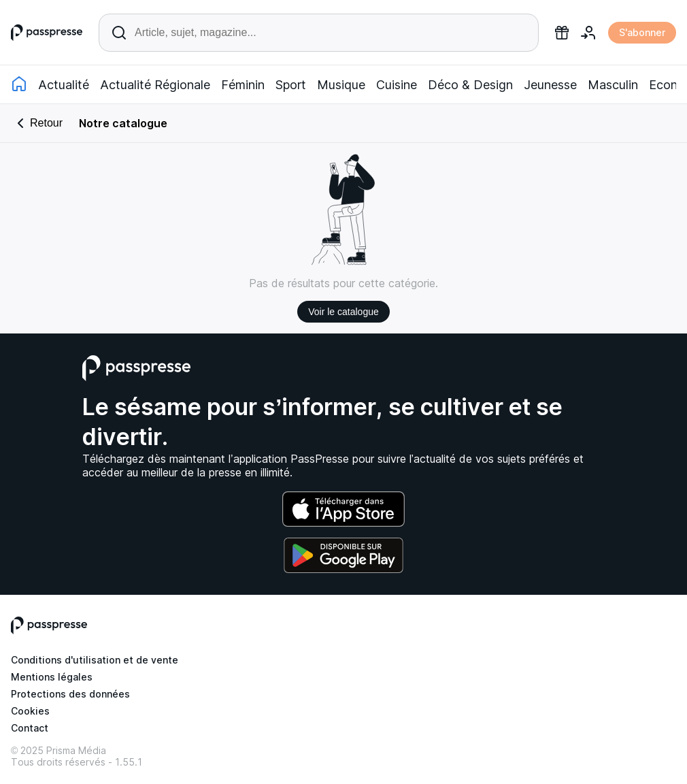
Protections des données (70, 694)
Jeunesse (550, 85)
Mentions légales (52, 677)
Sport (291, 85)
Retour (37, 123)
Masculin (613, 85)
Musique (341, 85)
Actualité (64, 85)
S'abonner (642, 32)
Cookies (30, 711)
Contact (30, 728)
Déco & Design (470, 85)
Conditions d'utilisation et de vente (95, 660)
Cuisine (397, 85)
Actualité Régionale (155, 85)
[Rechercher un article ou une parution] (319, 33)
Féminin (243, 85)
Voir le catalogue (343, 312)
